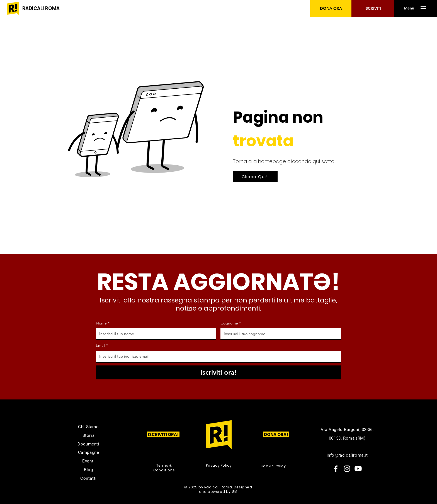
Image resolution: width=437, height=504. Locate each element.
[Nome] (154, 334)
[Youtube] (358, 469)
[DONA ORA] (331, 9)
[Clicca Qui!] (255, 176)
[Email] (217, 356)
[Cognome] (279, 334)
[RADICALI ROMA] (41, 9)
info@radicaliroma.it (347, 455)
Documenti (88, 444)
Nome (103, 323)
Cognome (231, 323)
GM (235, 492)
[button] (409, 8)
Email (102, 346)
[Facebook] (336, 469)
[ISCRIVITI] (373, 9)
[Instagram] (347, 469)
